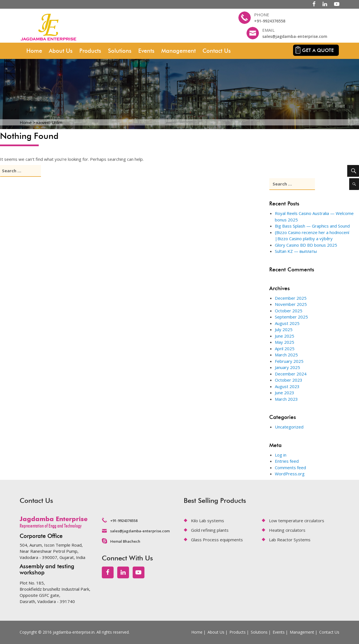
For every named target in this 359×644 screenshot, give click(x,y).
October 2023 (289, 380)
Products (90, 51)
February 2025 (289, 361)
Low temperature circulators (297, 521)
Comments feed (290, 467)
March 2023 (286, 399)
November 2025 (291, 304)
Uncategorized (289, 427)
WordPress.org (290, 474)
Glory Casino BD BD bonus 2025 (306, 245)
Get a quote (318, 50)
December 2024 (291, 374)
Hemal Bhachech (125, 541)
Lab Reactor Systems (290, 540)
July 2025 (284, 329)
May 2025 (285, 342)
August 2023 (287, 386)
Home (34, 51)
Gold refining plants (210, 530)
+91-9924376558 (270, 21)
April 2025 (285, 349)
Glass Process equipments (217, 540)
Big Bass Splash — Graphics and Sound (312, 226)
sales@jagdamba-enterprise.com (295, 36)
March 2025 (286, 355)
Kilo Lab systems (208, 521)
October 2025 (289, 311)
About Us (61, 51)
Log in (281, 455)
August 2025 (287, 323)
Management (179, 51)
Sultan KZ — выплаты (296, 251)
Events (146, 51)
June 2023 (285, 393)
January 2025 (287, 367)
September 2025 (291, 317)
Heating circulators (287, 530)
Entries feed (287, 461)
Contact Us (217, 51)
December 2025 (291, 298)
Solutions (120, 51)
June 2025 (285, 336)
